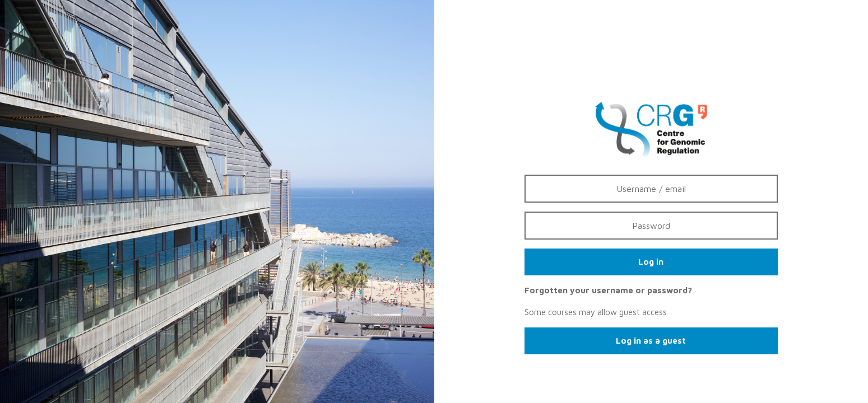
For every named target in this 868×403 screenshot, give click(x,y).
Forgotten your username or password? (608, 290)
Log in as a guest (651, 341)
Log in (651, 262)
